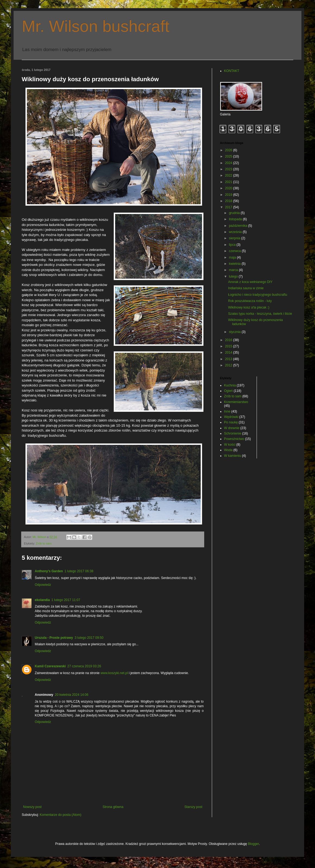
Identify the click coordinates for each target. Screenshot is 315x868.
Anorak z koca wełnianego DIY (250, 282)
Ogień (228, 391)
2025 (229, 156)
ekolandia (42, 600)
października (239, 226)
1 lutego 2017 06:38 (79, 571)
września (236, 232)
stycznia (235, 332)
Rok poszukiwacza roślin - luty (250, 301)
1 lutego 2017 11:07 (66, 600)
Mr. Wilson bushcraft (96, 26)
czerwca (235, 251)
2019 (229, 195)
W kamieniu (233, 456)
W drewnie (232, 428)
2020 (229, 188)
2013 (229, 359)
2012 (229, 365)
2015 (229, 346)
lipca (233, 245)
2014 (229, 353)
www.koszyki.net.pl (114, 673)
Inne (227, 411)
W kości (230, 445)
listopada (236, 219)
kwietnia (235, 264)
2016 (229, 340)
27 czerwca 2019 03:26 (84, 666)
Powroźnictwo (234, 439)
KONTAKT (232, 71)
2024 (229, 163)
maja (233, 257)
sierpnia (235, 238)
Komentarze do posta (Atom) (60, 815)
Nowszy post (32, 807)
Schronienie (233, 433)
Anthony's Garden (49, 571)
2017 (229, 207)
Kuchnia (230, 385)
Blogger (253, 844)
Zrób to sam (44, 543)
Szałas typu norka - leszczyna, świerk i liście (260, 314)
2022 (229, 175)
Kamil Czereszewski (50, 666)
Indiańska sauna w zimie (246, 288)
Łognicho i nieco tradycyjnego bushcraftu (258, 295)
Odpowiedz (43, 585)
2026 (229, 150)
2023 (229, 169)
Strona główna (113, 807)
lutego (234, 276)
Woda (228, 450)
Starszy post (193, 807)
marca (234, 270)
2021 (229, 182)
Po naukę (231, 422)
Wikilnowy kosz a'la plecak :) (249, 307)
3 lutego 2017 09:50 (89, 638)
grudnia (235, 213)
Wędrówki (231, 417)
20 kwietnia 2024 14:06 (72, 695)
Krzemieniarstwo (236, 402)
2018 (229, 201)
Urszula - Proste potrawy (54, 638)
